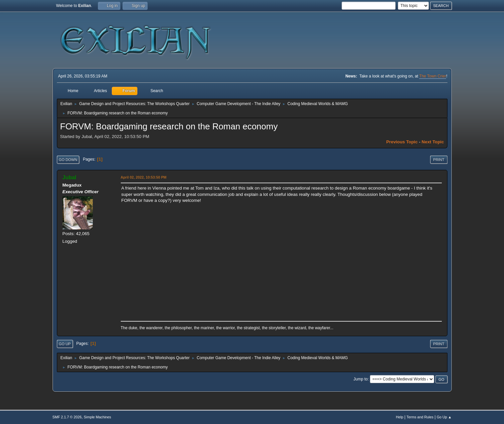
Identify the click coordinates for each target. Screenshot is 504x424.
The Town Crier (433, 76)
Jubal (70, 177)
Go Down (68, 160)
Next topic (433, 142)
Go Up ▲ (444, 417)
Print (439, 160)
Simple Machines (97, 417)
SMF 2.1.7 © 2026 (67, 417)
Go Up (65, 344)
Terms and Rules (420, 417)
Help (400, 417)
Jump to (361, 379)
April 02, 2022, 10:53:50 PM (144, 177)
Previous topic (402, 142)
